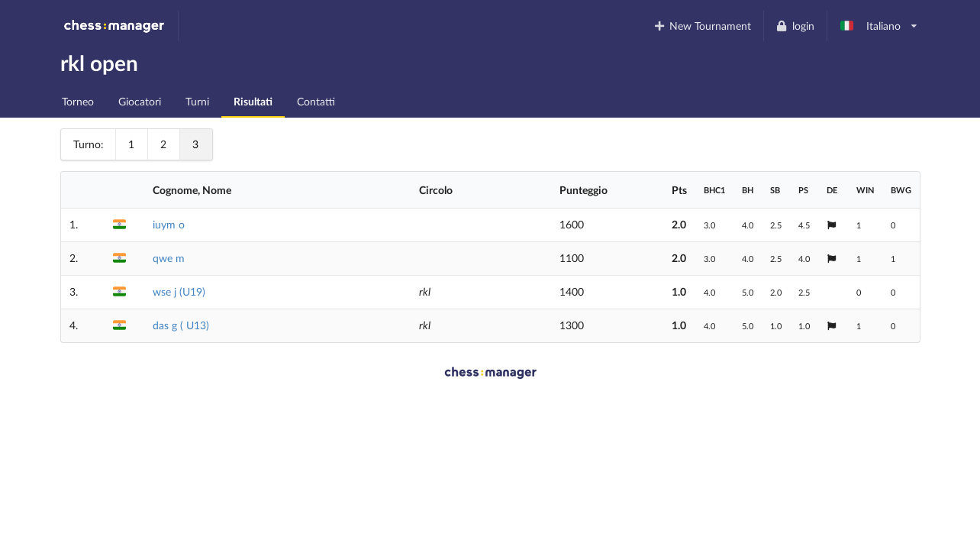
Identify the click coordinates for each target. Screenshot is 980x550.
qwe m (169, 258)
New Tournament (702, 26)
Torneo (78, 101)
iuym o (169, 224)
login (795, 26)
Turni (197, 101)
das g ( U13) (181, 325)
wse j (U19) (179, 291)
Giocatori (140, 101)
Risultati (253, 101)
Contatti (316, 101)
